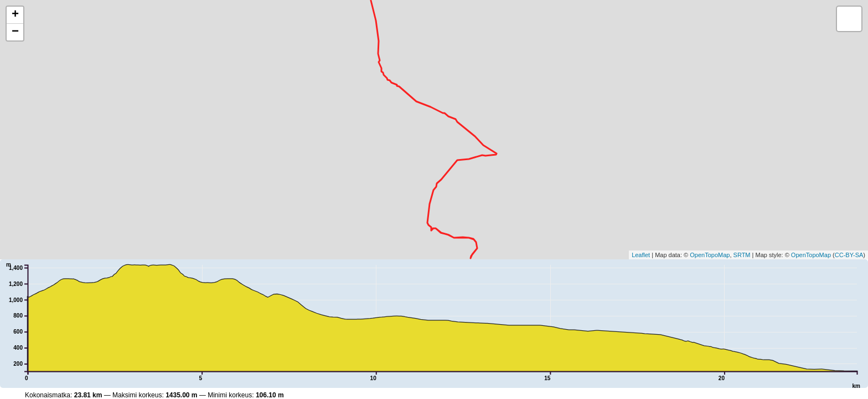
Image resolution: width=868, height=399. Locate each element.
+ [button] (15, 15)
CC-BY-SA (849, 255)
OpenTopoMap (710, 255)
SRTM (742, 255)
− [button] (15, 32)
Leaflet (641, 255)
